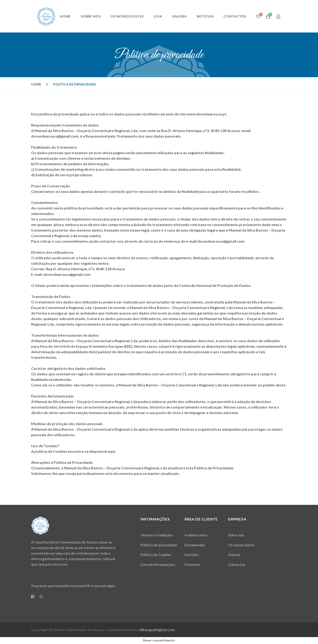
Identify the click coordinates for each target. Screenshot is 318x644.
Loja (158, 16)
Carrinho (191, 555)
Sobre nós (91, 16)
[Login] (278, 16)
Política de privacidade (159, 545)
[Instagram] (41, 597)
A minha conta (196, 535)
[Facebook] (33, 597)
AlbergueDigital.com (157, 630)
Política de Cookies (156, 555)
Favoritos (192, 565)
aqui (112, 451)
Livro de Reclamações (158, 565)
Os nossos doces (127, 16)
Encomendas (195, 545)
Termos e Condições (157, 535)
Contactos (235, 16)
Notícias (205, 16)
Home (65, 16)
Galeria (180, 16)
